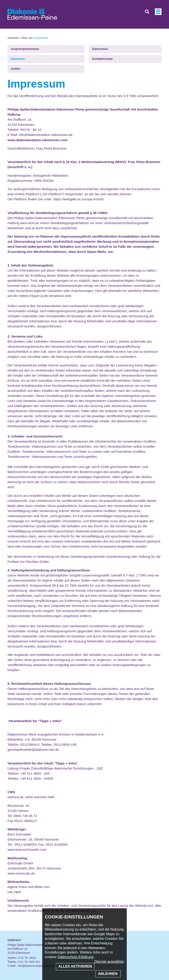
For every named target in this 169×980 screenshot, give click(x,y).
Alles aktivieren (75, 966)
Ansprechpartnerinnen (25, 49)
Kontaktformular (102, 59)
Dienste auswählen (109, 962)
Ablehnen (108, 974)
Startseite (13, 38)
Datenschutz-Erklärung (76, 957)
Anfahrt (16, 69)
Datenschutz (100, 49)
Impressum (18, 59)
